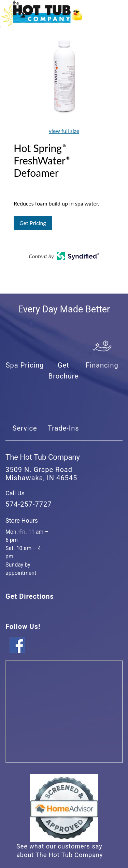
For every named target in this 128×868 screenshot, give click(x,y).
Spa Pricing (25, 365)
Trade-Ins (63, 428)
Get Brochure (63, 371)
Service (25, 428)
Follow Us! (23, 627)
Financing (102, 365)
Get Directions (30, 596)
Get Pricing (33, 223)
